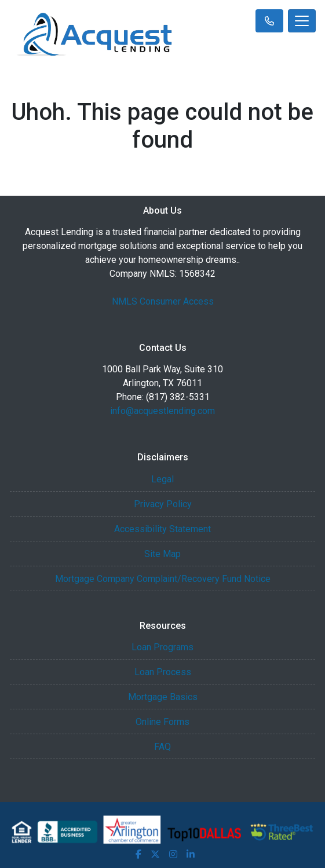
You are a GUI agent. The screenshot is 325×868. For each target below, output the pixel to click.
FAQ (162, 747)
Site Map (162, 554)
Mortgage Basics (163, 697)
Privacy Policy (163, 504)
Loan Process (163, 672)
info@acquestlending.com (162, 411)
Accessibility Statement (162, 529)
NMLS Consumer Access (163, 301)
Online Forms (162, 722)
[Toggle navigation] (302, 21)
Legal (162, 479)
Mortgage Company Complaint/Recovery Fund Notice (163, 579)
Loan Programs (162, 647)
